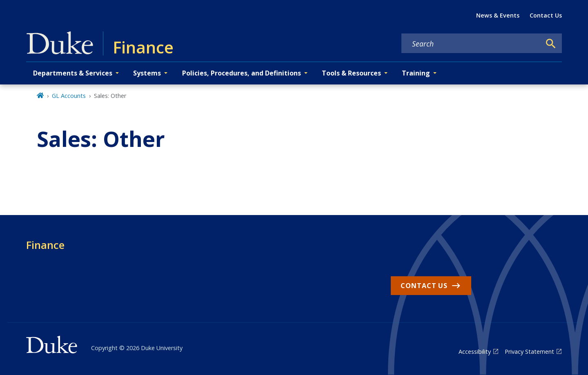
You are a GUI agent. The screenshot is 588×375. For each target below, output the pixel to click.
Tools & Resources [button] (351, 73)
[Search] (551, 44)
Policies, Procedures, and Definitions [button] (242, 73)
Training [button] (416, 73)
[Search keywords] (471, 44)
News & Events (498, 15)
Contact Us (546, 15)
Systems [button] (147, 73)
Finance (45, 245)
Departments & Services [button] (73, 73)
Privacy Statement (529, 352)
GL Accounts (69, 96)
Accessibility (475, 352)
